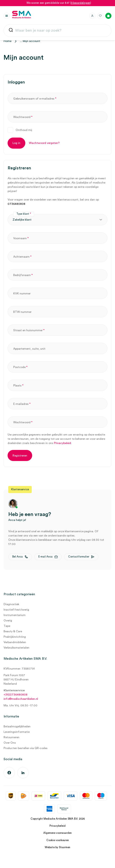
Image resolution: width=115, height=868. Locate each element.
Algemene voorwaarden (57, 833)
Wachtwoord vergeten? (44, 143)
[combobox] (57, 31)
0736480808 (16, 204)
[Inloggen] (92, 16)
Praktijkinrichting (15, 637)
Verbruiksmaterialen (16, 648)
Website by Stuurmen (57, 847)
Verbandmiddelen (15, 642)
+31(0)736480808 (15, 695)
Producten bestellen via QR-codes (26, 748)
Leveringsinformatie (17, 732)
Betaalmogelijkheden (17, 726)
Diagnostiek (11, 604)
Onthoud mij (24, 130)
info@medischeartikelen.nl (21, 699)
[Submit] (11, 31)
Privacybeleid (62, 443)
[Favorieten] (100, 16)
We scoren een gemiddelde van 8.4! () (59, 3)
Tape (7, 626)
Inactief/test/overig (16, 610)
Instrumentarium (15, 615)
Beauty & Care (13, 631)
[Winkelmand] (108, 16)
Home (7, 41)
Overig (8, 621)
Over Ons (10, 743)
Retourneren (11, 737)
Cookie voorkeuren (58, 840)
